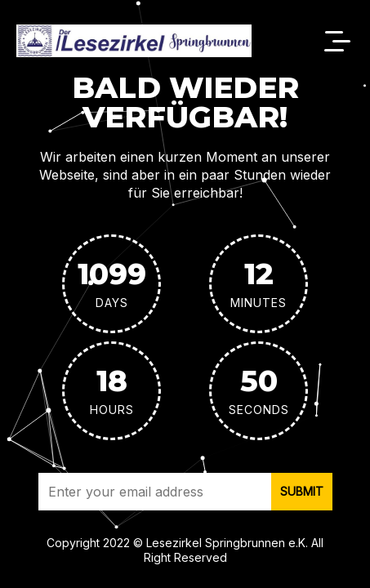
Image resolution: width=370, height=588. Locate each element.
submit (302, 491)
